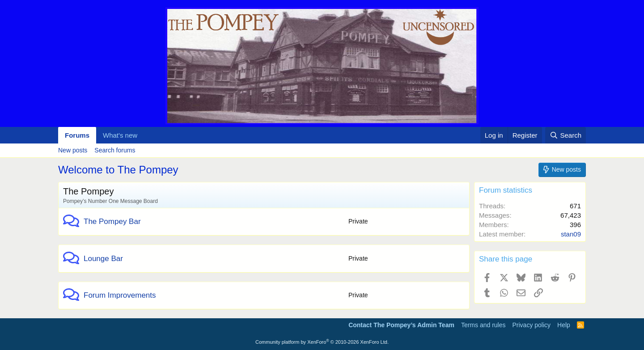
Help (564, 325)
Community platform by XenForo (322, 342)
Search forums (115, 150)
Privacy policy (531, 325)
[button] (144, 135)
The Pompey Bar (112, 221)
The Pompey (88, 191)
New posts (73, 150)
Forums (77, 135)
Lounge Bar (103, 259)
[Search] (566, 135)
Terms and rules (483, 325)
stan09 (571, 234)
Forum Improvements (120, 295)
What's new (120, 135)
